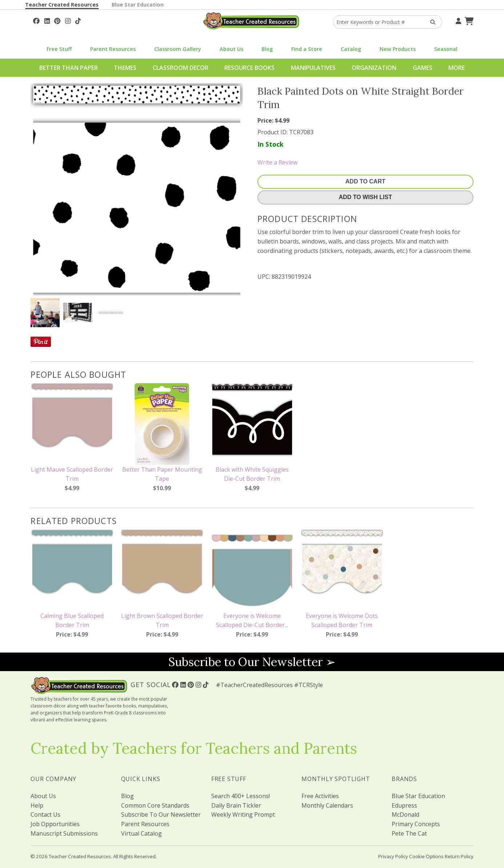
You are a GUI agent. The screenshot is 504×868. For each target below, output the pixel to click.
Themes (125, 68)
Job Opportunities (55, 824)
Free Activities (320, 796)
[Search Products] (430, 22)
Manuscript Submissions (64, 833)
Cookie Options (426, 856)
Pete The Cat (409, 833)
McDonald (405, 815)
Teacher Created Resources (62, 5)
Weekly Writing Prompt (243, 815)
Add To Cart (365, 181)
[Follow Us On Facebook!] (36, 20)
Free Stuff (59, 49)
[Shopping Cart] (468, 20)
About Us (231, 49)
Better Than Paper (69, 68)
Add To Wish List (365, 197)
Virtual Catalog (141, 833)
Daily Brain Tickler (236, 805)
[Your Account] (457, 20)
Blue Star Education (138, 5)
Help (37, 805)
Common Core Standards (155, 805)
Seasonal (446, 49)
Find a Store (307, 49)
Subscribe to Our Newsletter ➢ (252, 662)
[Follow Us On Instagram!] (68, 20)
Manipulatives (313, 68)
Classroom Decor (181, 68)
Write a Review (277, 162)
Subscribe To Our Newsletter (161, 815)
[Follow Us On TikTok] (78, 20)
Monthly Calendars (327, 805)
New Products (398, 49)
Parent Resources (113, 49)
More (457, 68)
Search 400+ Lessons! (241, 796)
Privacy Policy (393, 856)
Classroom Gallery (178, 49)
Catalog (351, 49)
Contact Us (45, 815)
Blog (267, 49)
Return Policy (459, 856)
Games (423, 68)
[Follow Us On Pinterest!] (57, 20)
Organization (374, 68)
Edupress (404, 805)
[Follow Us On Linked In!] (47, 20)
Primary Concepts (416, 824)
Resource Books (249, 68)
